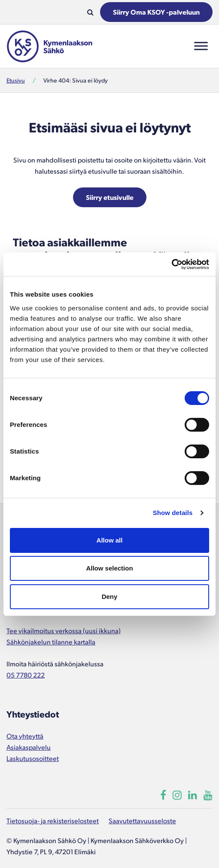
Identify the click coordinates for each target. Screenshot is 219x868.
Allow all (110, 540)
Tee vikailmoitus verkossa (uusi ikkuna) (64, 630)
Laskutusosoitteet (33, 758)
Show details (173, 513)
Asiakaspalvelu (29, 747)
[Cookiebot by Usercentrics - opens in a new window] (172, 264)
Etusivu (16, 80)
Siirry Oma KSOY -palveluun (156, 12)
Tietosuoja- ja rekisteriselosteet (53, 820)
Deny (110, 597)
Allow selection (109, 568)
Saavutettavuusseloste (142, 820)
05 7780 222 (26, 675)
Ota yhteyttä (25, 736)
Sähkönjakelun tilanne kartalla (51, 642)
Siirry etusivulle (110, 197)
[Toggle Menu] (201, 46)
